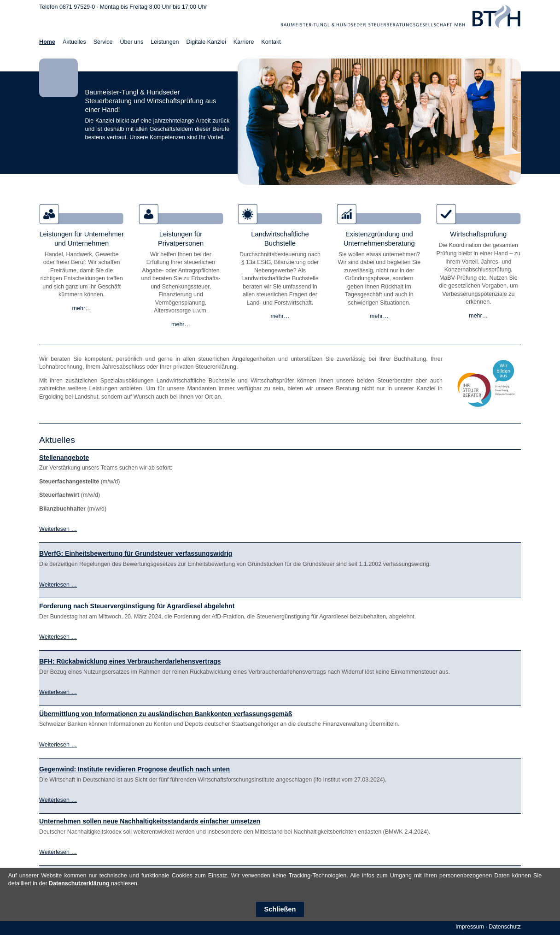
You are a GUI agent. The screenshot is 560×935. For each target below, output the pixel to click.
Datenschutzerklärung (79, 883)
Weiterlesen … (58, 529)
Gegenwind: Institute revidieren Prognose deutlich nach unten (134, 769)
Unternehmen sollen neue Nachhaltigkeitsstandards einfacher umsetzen (150, 821)
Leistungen (165, 42)
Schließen (280, 909)
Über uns (131, 42)
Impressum (470, 927)
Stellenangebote (64, 458)
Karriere (244, 42)
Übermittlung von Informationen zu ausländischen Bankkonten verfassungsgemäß (166, 714)
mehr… (82, 308)
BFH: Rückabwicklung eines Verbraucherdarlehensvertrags (130, 661)
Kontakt (271, 42)
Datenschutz (505, 927)
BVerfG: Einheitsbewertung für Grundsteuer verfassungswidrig (136, 553)
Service (103, 42)
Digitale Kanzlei (206, 42)
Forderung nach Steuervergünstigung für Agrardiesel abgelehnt (137, 606)
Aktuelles (74, 42)
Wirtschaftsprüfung (478, 234)
